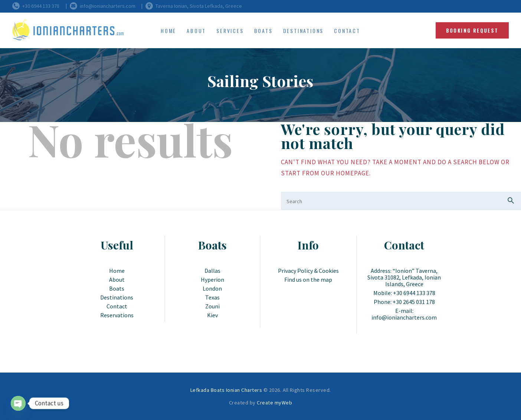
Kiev (212, 315)
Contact (117, 306)
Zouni (212, 306)
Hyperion (212, 280)
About (117, 280)
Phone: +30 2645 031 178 (404, 302)
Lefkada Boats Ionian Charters (226, 390)
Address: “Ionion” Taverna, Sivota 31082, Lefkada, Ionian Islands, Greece (404, 277)
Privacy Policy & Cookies (308, 271)
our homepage (345, 173)
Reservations (117, 315)
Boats (117, 288)
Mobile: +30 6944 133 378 (404, 293)
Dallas (212, 271)
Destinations (117, 297)
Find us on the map (308, 280)
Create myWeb (274, 403)
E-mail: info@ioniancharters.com (404, 314)
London (212, 288)
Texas (212, 297)
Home (117, 271)
